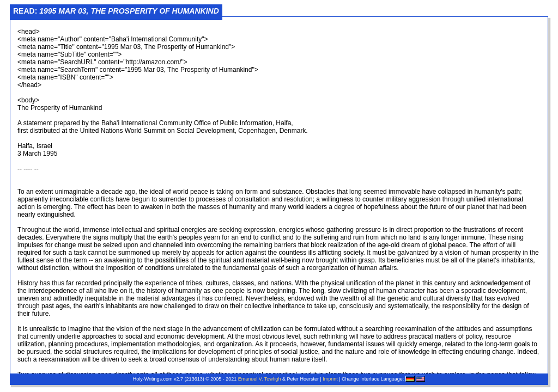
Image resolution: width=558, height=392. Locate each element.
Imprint (330, 379)
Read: (116, 11)
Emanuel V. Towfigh (260, 379)
